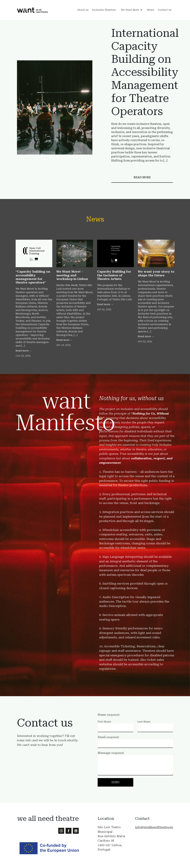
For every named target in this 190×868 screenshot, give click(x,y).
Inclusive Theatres (104, 10)
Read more (142, 177)
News (151, 10)
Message (111, 753)
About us (83, 10)
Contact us (165, 10)
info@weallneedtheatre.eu (154, 827)
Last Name (144, 722)
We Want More (130, 10)
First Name (104, 722)
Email (108, 737)
